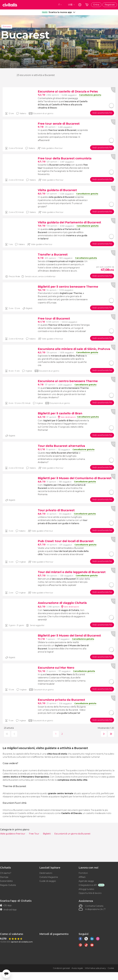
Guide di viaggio (48, 881)
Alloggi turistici (86, 889)
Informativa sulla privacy (95, 968)
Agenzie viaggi (86, 881)
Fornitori (83, 873)
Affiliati (82, 877)
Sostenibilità (6, 881)
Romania (7, 27)
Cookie (111, 968)
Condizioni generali (61, 968)
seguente (103, 734)
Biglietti (47, 834)
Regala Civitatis (8, 885)
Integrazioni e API (88, 885)
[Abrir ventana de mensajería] (6, 974)
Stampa (4, 877)
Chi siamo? (6, 873)
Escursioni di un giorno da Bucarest (72, 834)
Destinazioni (46, 873)
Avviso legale (77, 968)
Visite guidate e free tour (13, 834)
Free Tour (34, 834)
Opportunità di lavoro (90, 893)
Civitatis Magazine (49, 877)
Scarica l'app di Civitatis (16, 901)
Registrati (110, 5)
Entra (96, 5)
